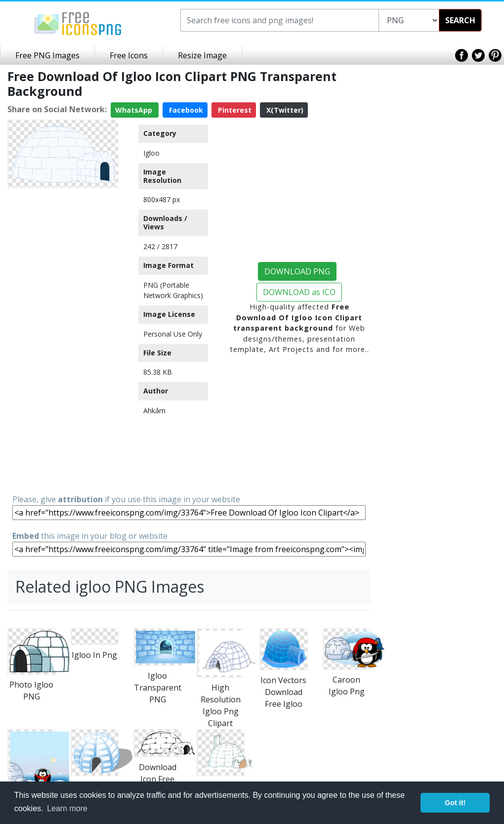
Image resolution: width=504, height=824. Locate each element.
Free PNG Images (47, 55)
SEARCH (460, 20)
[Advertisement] (63, 340)
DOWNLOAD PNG (297, 271)
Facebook (185, 110)
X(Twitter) (284, 110)
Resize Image (202, 55)
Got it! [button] (455, 803)
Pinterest (234, 110)
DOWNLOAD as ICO (299, 292)
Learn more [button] (67, 808)
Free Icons (129, 55)
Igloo (151, 153)
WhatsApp (135, 110)
